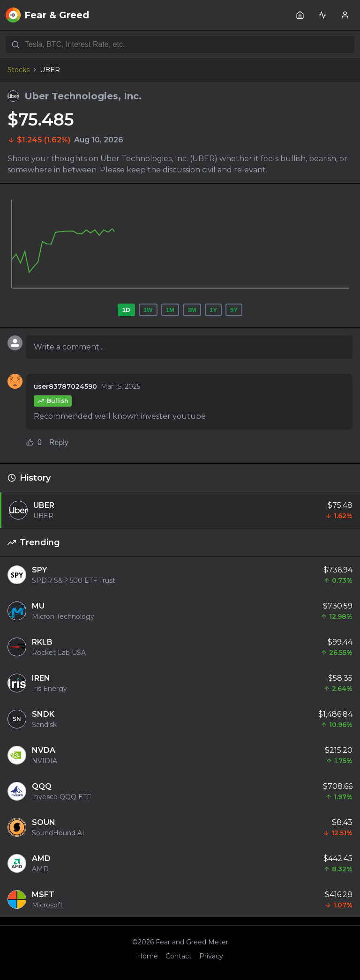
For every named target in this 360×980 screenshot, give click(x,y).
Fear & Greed (47, 15)
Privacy (211, 956)
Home (147, 956)
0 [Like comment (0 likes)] (34, 442)
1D (126, 310)
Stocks (19, 70)
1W (148, 310)
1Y (213, 310)
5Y (234, 310)
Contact (179, 956)
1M (170, 310)
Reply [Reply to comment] (59, 442)
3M (192, 310)
